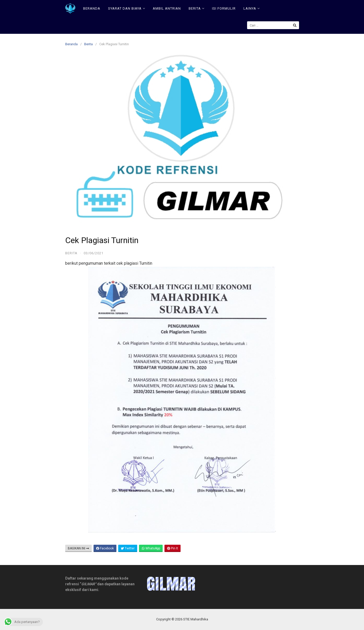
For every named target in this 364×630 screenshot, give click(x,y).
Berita (88, 44)
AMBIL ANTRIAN (167, 8)
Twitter (128, 548)
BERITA (196, 8)
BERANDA (92, 8)
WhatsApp (151, 548)
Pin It (173, 548)
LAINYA (252, 8)
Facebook (105, 548)
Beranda (71, 44)
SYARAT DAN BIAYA (127, 8)
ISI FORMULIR (224, 8)
